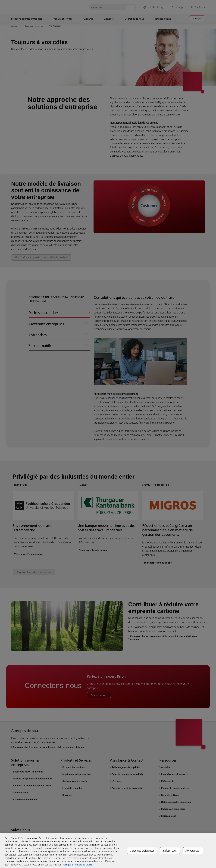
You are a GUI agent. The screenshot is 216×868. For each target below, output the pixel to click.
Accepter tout (193, 851)
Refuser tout (170, 851)
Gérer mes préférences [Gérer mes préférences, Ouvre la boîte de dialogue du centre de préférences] (142, 851)
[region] (108, 851)
